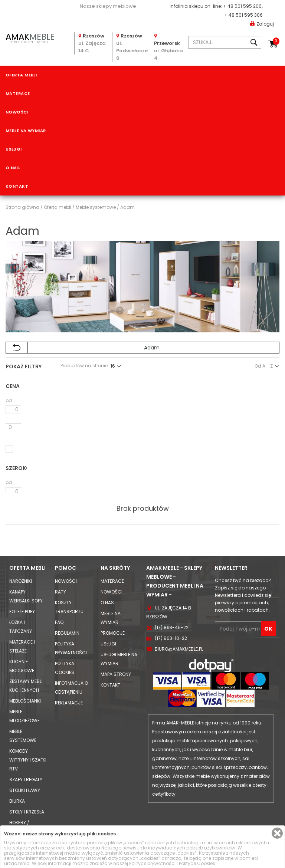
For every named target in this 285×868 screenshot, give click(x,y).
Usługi (14, 149)
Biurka (17, 770)
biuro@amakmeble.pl (179, 618)
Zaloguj (262, 24)
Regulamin (67, 602)
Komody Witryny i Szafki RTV (28, 729)
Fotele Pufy (22, 580)
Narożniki (21, 550)
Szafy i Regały (26, 748)
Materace (18, 93)
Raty (60, 561)
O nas (13, 168)
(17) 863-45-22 (172, 596)
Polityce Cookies (197, 863)
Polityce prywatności (152, 863)
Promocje (113, 602)
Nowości (17, 112)
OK (268, 598)
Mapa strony (116, 643)
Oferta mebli (21, 75)
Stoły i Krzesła (27, 781)
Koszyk (276, 41)
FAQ (59, 591)
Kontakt (17, 186)
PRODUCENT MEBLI (30, 37)
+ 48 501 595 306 (243, 15)
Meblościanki (25, 670)
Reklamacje (69, 672)
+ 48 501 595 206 (242, 6)
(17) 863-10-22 (171, 607)
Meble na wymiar (26, 131)
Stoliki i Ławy (25, 759)
